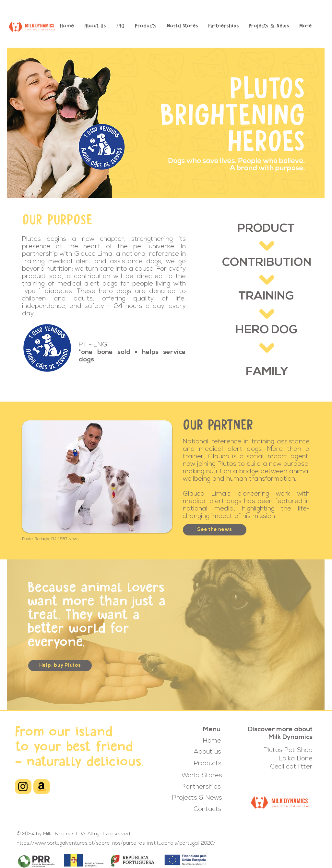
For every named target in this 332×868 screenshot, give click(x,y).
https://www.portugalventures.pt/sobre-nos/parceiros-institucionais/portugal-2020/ (116, 844)
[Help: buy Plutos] (60, 666)
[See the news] (215, 530)
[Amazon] (41, 786)
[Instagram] (23, 786)
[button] (146, 26)
